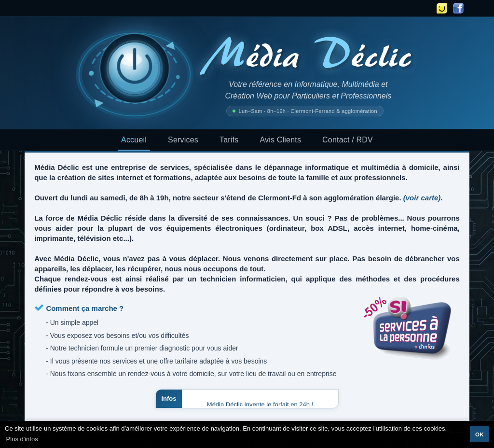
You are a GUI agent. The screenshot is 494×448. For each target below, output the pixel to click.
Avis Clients (280, 140)
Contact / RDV (348, 140)
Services (183, 140)
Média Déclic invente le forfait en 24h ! (260, 405)
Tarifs (229, 140)
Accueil (134, 140)
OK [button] (480, 434)
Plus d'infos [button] (22, 439)
